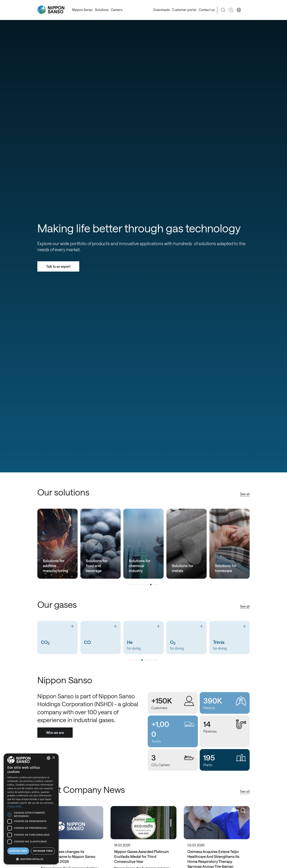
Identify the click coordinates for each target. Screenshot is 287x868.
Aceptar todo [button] (18, 851)
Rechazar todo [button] (43, 851)
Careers (117, 10)
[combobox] (49, 758)
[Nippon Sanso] (51, 10)
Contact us (207, 10)
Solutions (102, 10)
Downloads (162, 10)
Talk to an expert (58, 266)
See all (245, 494)
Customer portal (184, 10)
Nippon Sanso (82, 10)
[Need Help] (231, 10)
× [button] (54, 758)
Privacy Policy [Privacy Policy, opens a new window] (15, 807)
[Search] (223, 10)
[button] (31, 859)
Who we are (55, 733)
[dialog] (31, 809)
